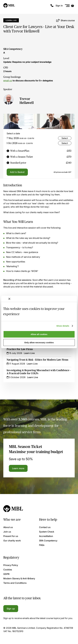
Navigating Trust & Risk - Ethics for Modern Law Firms (38, 360)
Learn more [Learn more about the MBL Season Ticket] (18, 468)
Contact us (45, 527)
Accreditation (46, 536)
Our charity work (12, 541)
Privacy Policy (11, 565)
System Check (47, 532)
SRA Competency (13, 49)
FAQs (42, 545)
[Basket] (72, 6)
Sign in (59, 6)
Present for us (11, 536)
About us (8, 527)
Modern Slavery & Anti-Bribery (19, 578)
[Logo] (9, 6)
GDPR (6, 574)
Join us (7, 532)
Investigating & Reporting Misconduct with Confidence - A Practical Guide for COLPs (39, 372)
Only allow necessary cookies (39, 342)
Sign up (11, 609)
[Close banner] (9, 299)
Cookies (8, 570)
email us (8, 81)
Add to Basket (17, 172)
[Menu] (67, 6)
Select (65, 138)
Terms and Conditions (15, 583)
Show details (63, 326)
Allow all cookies (39, 334)
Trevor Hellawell (27, 101)
